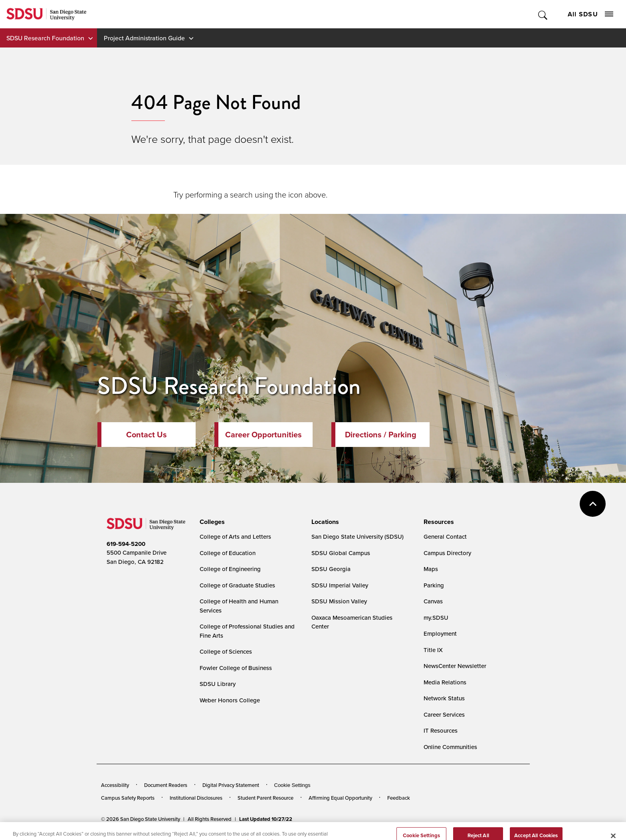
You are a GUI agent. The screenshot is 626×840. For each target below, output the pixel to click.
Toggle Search (543, 14)
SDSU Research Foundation (45, 38)
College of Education (228, 553)
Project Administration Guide (144, 38)
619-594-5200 (126, 544)
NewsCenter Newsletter (455, 666)
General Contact (445, 537)
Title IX (433, 650)
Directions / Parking (381, 435)
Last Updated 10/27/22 (266, 819)
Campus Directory (447, 553)
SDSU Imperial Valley (340, 585)
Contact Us (147, 435)
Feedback (399, 798)
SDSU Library (218, 684)
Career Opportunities (263, 435)
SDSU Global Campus (341, 553)
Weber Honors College (230, 700)
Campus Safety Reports (128, 798)
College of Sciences (226, 651)
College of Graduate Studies (237, 585)
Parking (434, 585)
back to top (593, 504)
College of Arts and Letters (235, 537)
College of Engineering (230, 569)
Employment (440, 633)
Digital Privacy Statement (231, 785)
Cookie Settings (292, 785)
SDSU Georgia (331, 569)
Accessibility (115, 785)
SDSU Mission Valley (339, 601)
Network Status (444, 698)
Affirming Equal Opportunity (340, 798)
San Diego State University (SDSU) (358, 537)
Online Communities (450, 747)
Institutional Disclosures (196, 798)
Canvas (433, 601)
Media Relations (445, 682)
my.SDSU (436, 618)
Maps (431, 569)
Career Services (444, 714)
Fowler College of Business (236, 668)
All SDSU (590, 14)
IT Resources (441, 730)
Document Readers (166, 785)
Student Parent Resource (265, 798)
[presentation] (211, 522)
